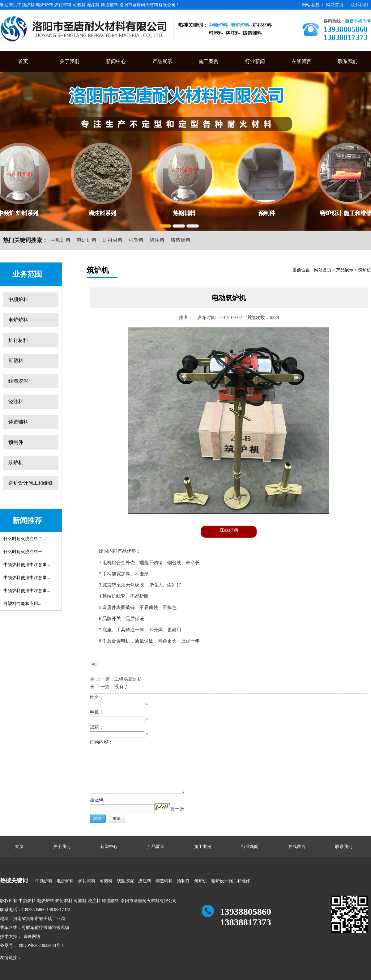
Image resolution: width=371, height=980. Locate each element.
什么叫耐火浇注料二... (25, 539)
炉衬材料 (113, 240)
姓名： (97, 697)
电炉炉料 (87, 240)
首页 (23, 61)
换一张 (177, 809)
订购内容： (101, 742)
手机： (97, 712)
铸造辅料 (181, 240)
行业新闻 (255, 61)
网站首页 (335, 5)
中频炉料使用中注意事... (27, 565)
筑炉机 (16, 463)
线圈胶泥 (18, 381)
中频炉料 (61, 240)
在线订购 (229, 530)
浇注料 (157, 240)
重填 (117, 819)
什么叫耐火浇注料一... (25, 552)
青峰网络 (32, 937)
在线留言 (301, 61)
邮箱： (97, 727)
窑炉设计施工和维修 (31, 483)
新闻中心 (116, 61)
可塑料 (136, 240)
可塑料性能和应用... (22, 604)
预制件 (16, 442)
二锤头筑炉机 (128, 679)
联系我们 (359, 5)
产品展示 (162, 61)
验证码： (99, 800)
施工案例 (209, 61)
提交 (98, 819)
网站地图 (310, 5)
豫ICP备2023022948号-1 (41, 946)
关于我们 (70, 61)
